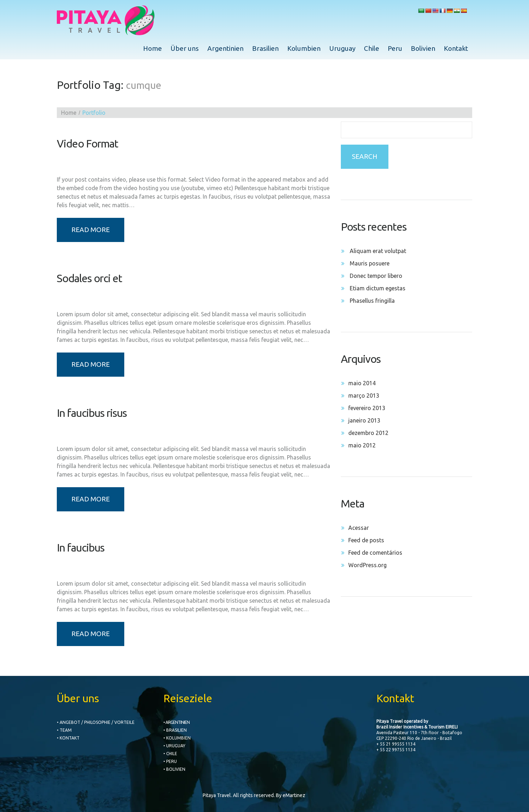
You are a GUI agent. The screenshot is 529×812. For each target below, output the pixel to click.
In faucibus (81, 548)
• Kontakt (68, 738)
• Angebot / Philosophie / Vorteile (96, 722)
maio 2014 (362, 383)
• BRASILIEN (175, 730)
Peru (395, 48)
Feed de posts (366, 540)
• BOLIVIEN (174, 769)
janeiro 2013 (364, 420)
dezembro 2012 (368, 433)
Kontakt (456, 48)
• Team (64, 730)
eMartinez (294, 795)
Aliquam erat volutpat (378, 251)
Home (152, 48)
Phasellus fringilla (372, 301)
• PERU (170, 761)
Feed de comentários (375, 553)
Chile (372, 48)
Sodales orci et (89, 278)
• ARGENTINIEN (176, 722)
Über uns (185, 48)
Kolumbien (304, 48)
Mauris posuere (370, 263)
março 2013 (364, 396)
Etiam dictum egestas (378, 288)
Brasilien (265, 48)
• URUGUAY (174, 746)
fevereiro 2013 (367, 408)
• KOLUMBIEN (177, 738)
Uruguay (342, 48)
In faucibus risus (92, 413)
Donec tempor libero (376, 276)
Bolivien (423, 48)
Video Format (88, 144)
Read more (91, 230)
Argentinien (225, 48)
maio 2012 (362, 445)
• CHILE (170, 754)
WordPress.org (367, 565)
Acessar (359, 528)
